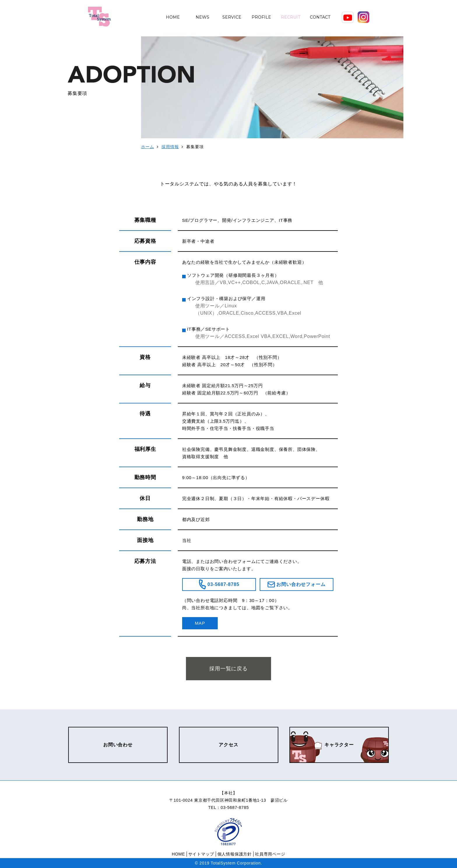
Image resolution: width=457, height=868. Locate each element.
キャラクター (339, 745)
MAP (200, 623)
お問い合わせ (118, 745)
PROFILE (261, 17)
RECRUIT (291, 17)
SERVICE (232, 17)
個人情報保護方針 (235, 854)
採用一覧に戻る (228, 669)
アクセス (228, 745)
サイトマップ (201, 854)
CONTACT (320, 17)
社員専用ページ (270, 854)
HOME (173, 17)
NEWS (202, 17)
